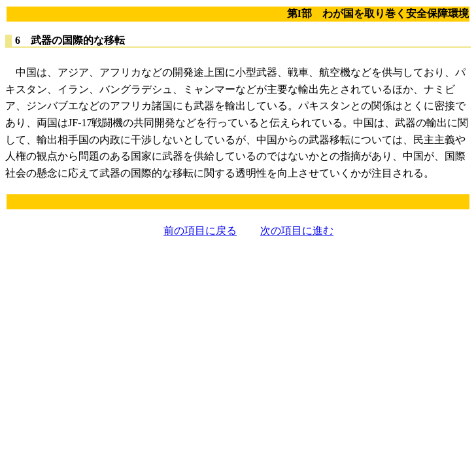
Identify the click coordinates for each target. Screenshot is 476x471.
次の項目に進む (297, 231)
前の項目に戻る (200, 231)
